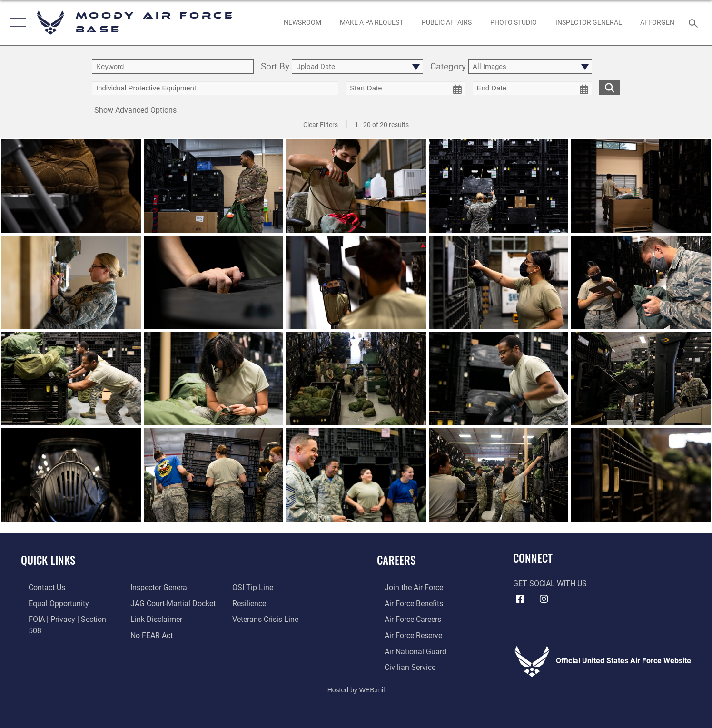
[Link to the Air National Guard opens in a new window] (408, 650)
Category (448, 67)
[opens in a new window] (372, 23)
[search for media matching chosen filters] (610, 87)
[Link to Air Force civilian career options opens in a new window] (402, 666)
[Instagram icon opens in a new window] (544, 599)
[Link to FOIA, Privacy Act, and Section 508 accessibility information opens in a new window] (67, 619)
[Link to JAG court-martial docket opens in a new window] (171, 587)
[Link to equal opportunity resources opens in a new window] (51, 603)
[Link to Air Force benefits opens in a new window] (406, 603)
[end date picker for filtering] (533, 88)
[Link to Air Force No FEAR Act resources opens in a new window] (149, 619)
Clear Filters (321, 125)
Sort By (275, 67)
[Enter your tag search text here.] (215, 88)
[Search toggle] (695, 23)
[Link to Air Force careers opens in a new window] (405, 619)
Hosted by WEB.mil (356, 688)
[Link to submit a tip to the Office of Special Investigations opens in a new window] (148, 634)
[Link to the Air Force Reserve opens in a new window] (406, 634)
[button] (15, 23)
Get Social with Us (550, 584)
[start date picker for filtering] (405, 88)
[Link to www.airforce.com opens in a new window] (406, 587)
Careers (396, 560)
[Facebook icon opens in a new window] (520, 599)
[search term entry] (173, 67)
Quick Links (48, 560)
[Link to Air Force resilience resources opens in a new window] (252, 587)
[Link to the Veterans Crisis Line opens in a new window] (268, 603)
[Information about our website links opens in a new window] (154, 603)
